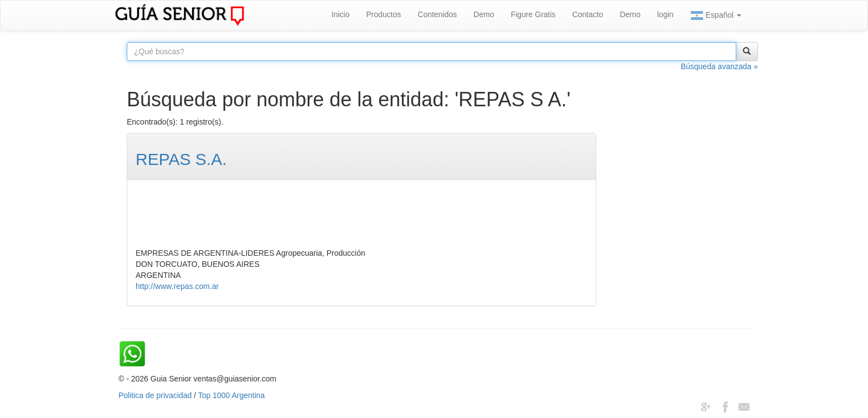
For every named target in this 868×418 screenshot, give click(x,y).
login (665, 14)
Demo (484, 14)
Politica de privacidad (155, 395)
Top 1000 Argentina (232, 395)
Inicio (341, 14)
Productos (383, 14)
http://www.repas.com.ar (177, 286)
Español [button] (716, 16)
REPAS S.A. (181, 159)
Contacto (588, 14)
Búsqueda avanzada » (719, 66)
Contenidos (438, 14)
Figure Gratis (533, 14)
